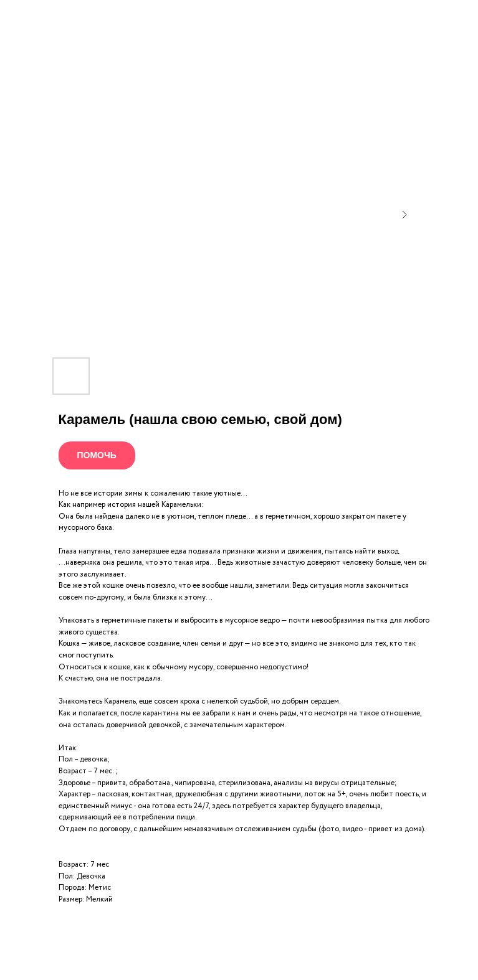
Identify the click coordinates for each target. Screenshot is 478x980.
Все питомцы (45, 18)
